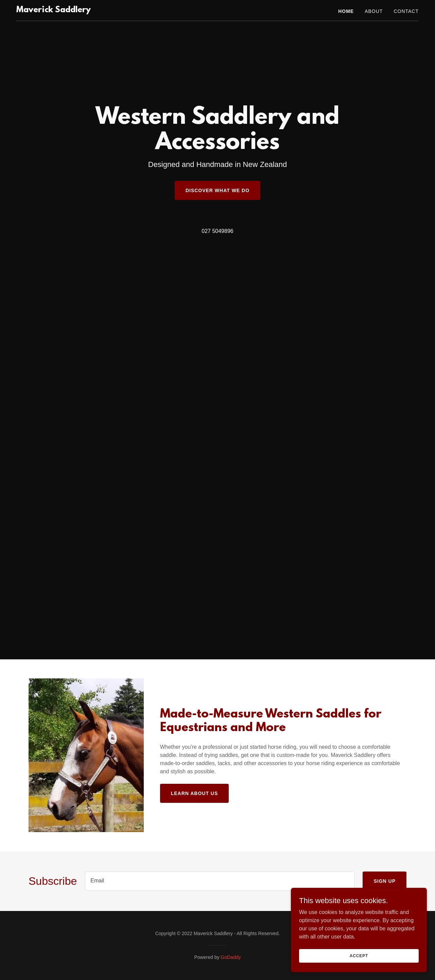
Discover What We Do (217, 190)
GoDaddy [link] (231, 957)
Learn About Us (195, 793)
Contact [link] (406, 11)
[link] (54, 10)
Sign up (385, 881)
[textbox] (220, 881)
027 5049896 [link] (217, 231)
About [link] (374, 11)
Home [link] (346, 11)
